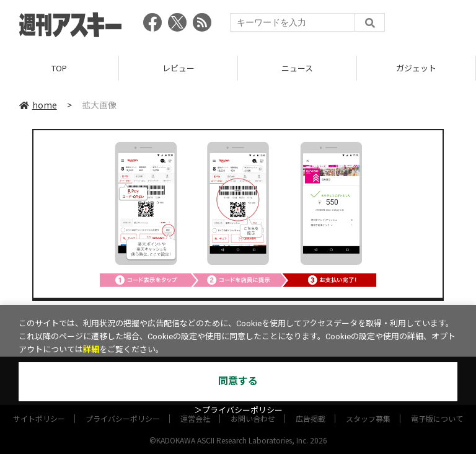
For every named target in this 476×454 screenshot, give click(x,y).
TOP (59, 68)
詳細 (91, 349)
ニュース (297, 68)
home (38, 105)
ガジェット (416, 68)
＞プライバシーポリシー (238, 410)
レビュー (178, 68)
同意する (238, 381)
